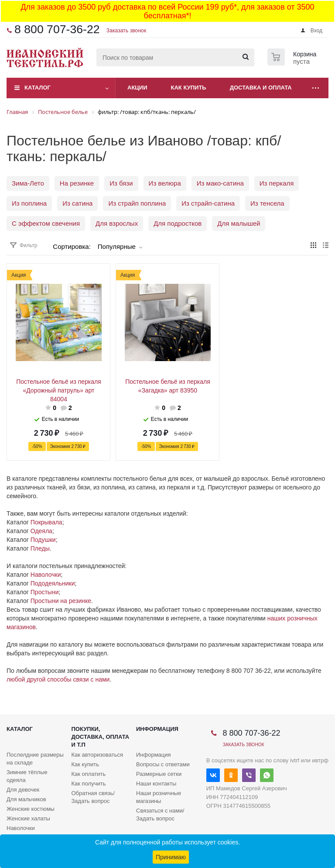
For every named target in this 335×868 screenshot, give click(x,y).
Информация (157, 729)
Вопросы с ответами (163, 764)
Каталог (38, 88)
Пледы (40, 548)
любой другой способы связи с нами (58, 679)
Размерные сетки (159, 774)
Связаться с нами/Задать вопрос (160, 815)
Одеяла (41, 531)
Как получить (89, 784)
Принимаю (171, 857)
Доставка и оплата (261, 88)
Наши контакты (156, 784)
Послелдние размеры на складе (35, 759)
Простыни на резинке (61, 601)
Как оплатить (89, 774)
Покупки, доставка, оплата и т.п (101, 737)
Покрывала (46, 522)
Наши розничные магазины (159, 797)
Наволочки (46, 575)
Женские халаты (28, 818)
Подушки (43, 540)
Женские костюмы (31, 809)
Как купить (189, 88)
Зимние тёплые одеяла (27, 776)
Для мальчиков (26, 799)
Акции (137, 88)
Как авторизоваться (97, 755)
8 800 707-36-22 (57, 29)
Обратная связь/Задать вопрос (93, 797)
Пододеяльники (53, 583)
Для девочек (23, 790)
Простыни (45, 592)
